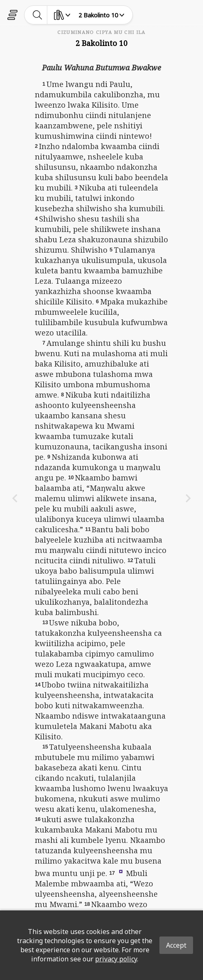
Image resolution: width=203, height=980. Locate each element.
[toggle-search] (38, 15)
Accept (176, 945)
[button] (121, 871)
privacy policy (116, 959)
